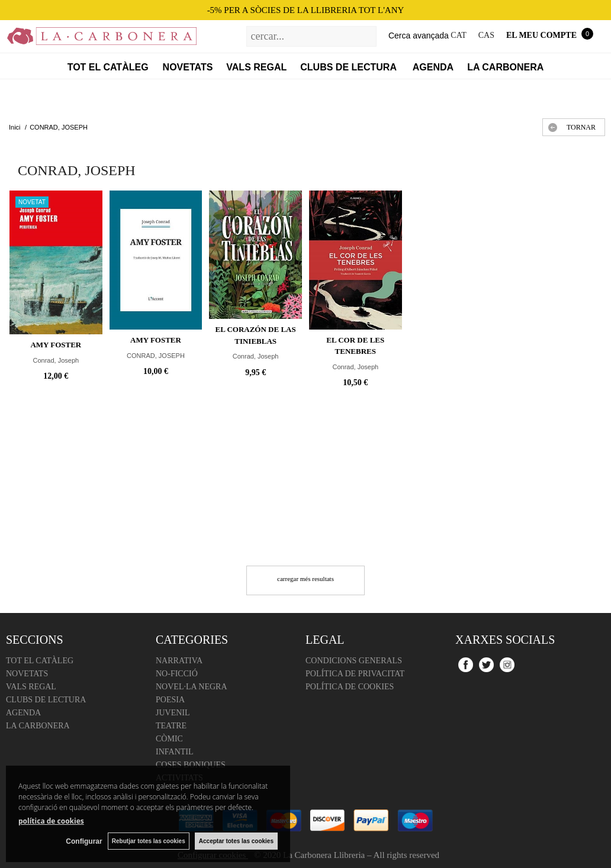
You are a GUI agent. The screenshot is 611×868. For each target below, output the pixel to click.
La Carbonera (505, 67)
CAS (486, 35)
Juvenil (173, 713)
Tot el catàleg (108, 67)
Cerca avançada (419, 36)
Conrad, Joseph (56, 360)
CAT (458, 35)
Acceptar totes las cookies (236, 841)
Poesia (170, 700)
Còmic (169, 739)
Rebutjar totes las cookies (148, 841)
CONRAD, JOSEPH (156, 356)
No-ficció (177, 674)
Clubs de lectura (350, 67)
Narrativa (179, 661)
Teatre (171, 726)
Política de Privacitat (355, 674)
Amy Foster (56, 345)
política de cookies (51, 821)
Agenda (433, 67)
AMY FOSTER (156, 340)
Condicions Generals (354, 661)
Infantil (175, 752)
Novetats (188, 67)
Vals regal (256, 67)
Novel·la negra (192, 687)
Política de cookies (350, 687)
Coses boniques (191, 765)
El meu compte (541, 35)
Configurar (83, 841)
